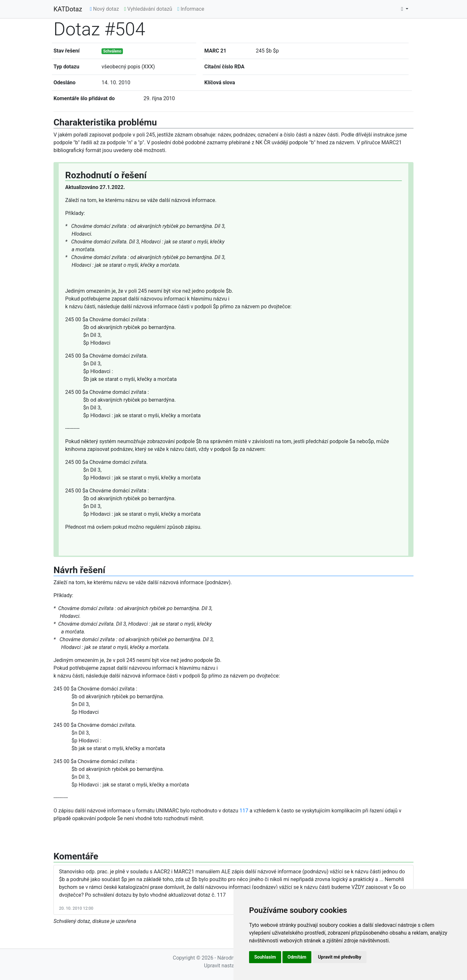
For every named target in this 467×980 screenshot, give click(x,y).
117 (244, 811)
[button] (405, 9)
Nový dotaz (104, 9)
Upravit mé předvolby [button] (339, 957)
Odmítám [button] (297, 957)
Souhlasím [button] (265, 957)
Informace (191, 9)
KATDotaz (68, 9)
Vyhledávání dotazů (148, 9)
